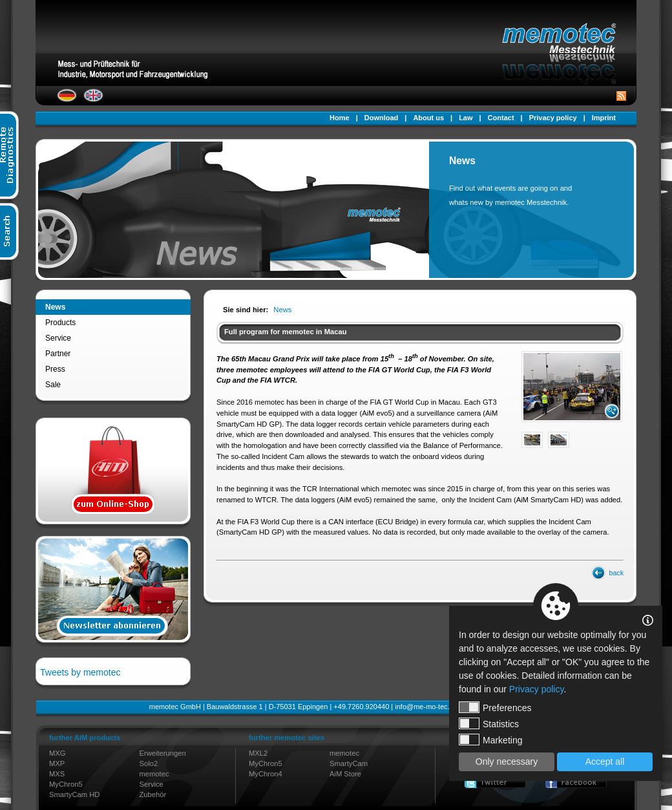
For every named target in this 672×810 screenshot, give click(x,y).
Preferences (495, 707)
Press (55, 369)
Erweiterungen (163, 753)
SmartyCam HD (74, 794)
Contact (501, 118)
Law (466, 118)
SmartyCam (349, 763)
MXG (57, 753)
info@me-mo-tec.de (426, 707)
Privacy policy (553, 118)
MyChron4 (266, 774)
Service (58, 338)
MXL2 (258, 753)
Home (340, 118)
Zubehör (153, 794)
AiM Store (345, 774)
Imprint (604, 118)
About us (428, 118)
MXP (57, 763)
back (616, 573)
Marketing (490, 740)
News (55, 307)
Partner (58, 354)
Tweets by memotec (80, 672)
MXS (57, 774)
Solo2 (149, 763)
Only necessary (507, 762)
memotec (154, 774)
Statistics (489, 723)
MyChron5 (66, 784)
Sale (53, 385)
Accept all (605, 762)
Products (60, 323)
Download (382, 118)
